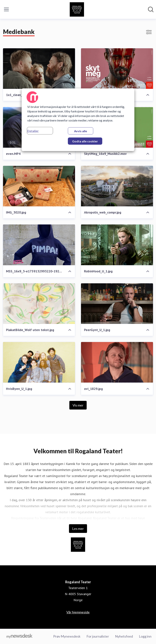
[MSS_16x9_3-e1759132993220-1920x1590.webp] (39, 245)
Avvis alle (81, 131)
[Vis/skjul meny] (6, 9)
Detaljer (33, 131)
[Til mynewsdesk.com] (19, 636)
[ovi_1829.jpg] (117, 362)
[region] (78, 120)
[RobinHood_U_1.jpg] (117, 245)
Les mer (78, 529)
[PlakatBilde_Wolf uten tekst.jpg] (39, 304)
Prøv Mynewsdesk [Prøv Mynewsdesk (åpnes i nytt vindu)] (67, 636)
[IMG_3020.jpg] (39, 186)
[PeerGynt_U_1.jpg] (117, 304)
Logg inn (145, 636)
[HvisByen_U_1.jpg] (39, 362)
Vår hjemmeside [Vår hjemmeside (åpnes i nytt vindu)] (78, 612)
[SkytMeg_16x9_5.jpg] (117, 69)
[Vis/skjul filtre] (149, 32)
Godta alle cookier (85, 141)
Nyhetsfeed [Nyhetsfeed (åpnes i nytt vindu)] (124, 636)
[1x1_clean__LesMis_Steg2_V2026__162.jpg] (39, 69)
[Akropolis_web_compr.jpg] (117, 186)
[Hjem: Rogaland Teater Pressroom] (77, 9)
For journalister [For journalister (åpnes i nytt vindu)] (98, 636)
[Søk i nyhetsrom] (151, 9)
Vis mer (78, 405)
